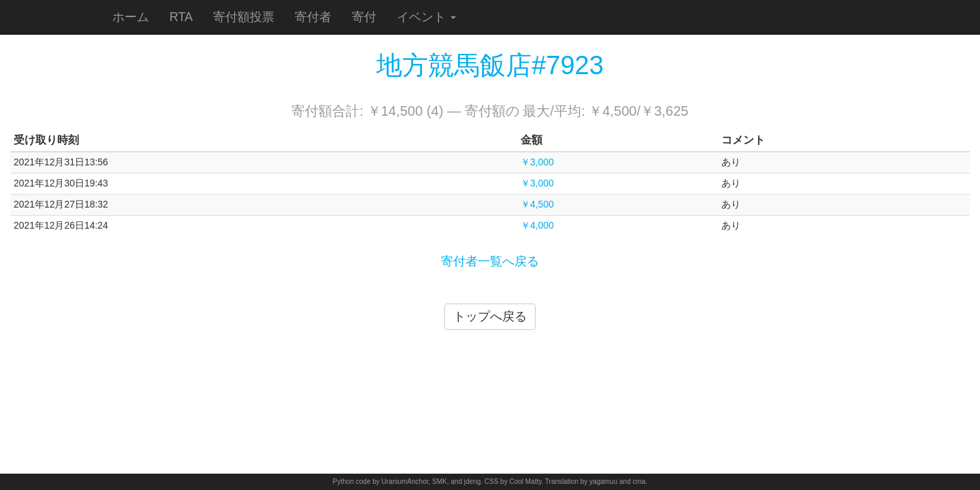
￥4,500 (537, 204)
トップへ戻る (490, 316)
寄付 (364, 17)
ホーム (131, 17)
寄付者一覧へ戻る (490, 261)
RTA (181, 17)
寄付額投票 (244, 17)
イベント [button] (426, 17)
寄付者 (313, 17)
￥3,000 (537, 162)
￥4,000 (537, 225)
